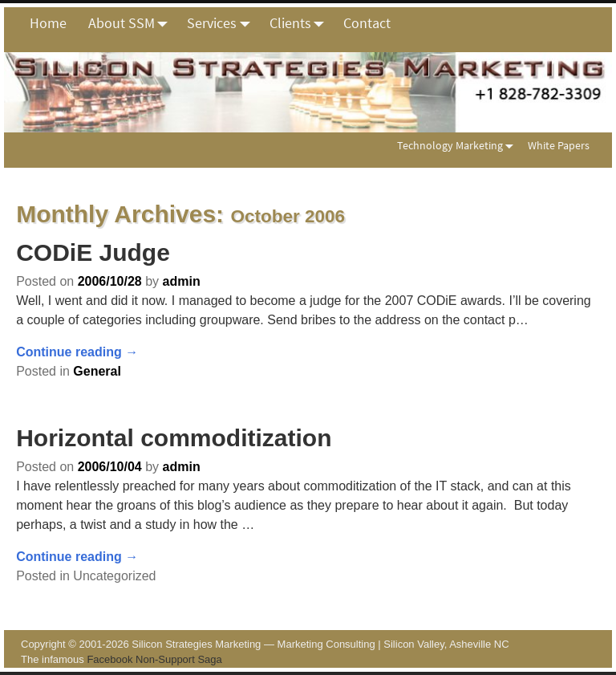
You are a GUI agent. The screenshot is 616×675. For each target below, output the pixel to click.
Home (48, 23)
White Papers (559, 145)
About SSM (132, 23)
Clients (301, 23)
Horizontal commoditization (174, 438)
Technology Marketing (458, 145)
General (97, 371)
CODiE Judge (93, 252)
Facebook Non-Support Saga (154, 659)
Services (223, 23)
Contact (367, 23)
